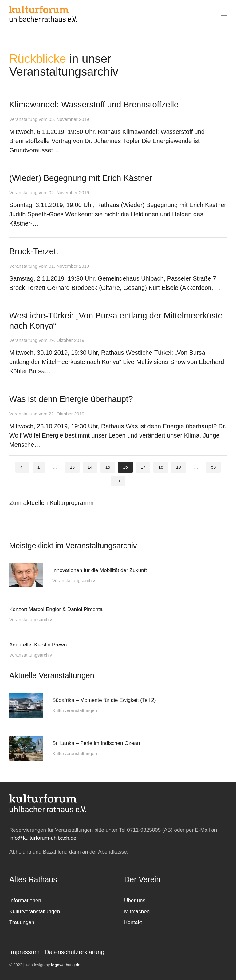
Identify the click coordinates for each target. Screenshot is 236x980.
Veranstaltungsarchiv (74, 580)
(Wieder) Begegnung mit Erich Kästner (81, 178)
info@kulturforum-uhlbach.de (43, 838)
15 (108, 467)
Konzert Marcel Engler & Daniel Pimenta (56, 609)
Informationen (25, 900)
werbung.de (66, 965)
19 (179, 467)
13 (73, 467)
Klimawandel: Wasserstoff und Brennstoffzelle (94, 104)
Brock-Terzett (34, 251)
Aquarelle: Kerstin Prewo (38, 645)
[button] (224, 14)
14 (90, 467)
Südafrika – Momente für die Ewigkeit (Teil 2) (104, 700)
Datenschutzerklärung (75, 952)
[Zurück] (22, 467)
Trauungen (22, 922)
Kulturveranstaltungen (75, 710)
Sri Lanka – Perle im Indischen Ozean (96, 743)
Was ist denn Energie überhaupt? (71, 399)
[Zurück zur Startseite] (43, 14)
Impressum (24, 952)
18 (161, 467)
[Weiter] (118, 481)
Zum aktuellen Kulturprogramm (51, 503)
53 (214, 467)
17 (143, 467)
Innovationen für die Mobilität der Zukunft (100, 570)
